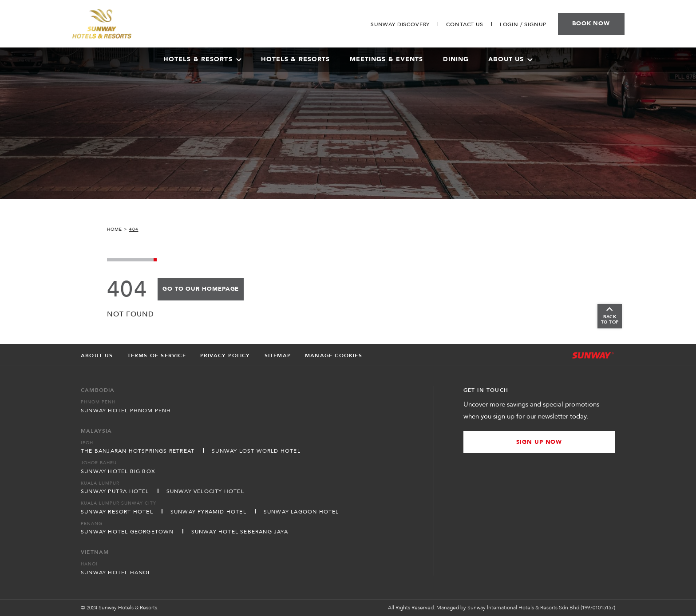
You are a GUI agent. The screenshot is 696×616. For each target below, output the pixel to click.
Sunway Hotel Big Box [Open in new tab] (118, 471)
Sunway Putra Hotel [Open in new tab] (115, 491)
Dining (456, 59)
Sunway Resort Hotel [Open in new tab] (117, 512)
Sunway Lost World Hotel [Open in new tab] (256, 451)
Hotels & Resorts (296, 59)
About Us (510, 59)
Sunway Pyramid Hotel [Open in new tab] (208, 512)
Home (115, 229)
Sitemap (278, 355)
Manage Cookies (334, 355)
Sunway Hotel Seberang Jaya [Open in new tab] (240, 532)
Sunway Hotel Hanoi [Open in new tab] (115, 573)
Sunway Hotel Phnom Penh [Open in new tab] (126, 411)
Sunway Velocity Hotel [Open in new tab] (205, 491)
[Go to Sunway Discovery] (400, 24)
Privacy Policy (225, 355)
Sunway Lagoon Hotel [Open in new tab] (301, 512)
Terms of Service (157, 355)
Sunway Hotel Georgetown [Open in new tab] (127, 532)
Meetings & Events (387, 59)
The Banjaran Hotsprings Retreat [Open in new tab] (138, 451)
